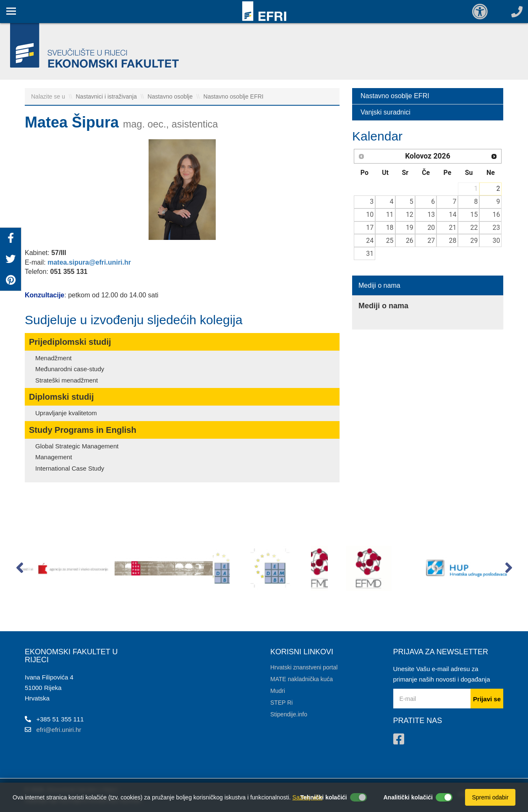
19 (410, 228)
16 (497, 215)
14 (453, 215)
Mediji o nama (379, 285)
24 (370, 241)
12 (410, 215)
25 (390, 241)
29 (474, 241)
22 (474, 228)
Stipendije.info (289, 714)
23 (497, 228)
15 (474, 215)
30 (497, 241)
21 (453, 228)
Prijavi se (487, 699)
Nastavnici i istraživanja (107, 96)
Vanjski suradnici (386, 112)
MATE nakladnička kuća (302, 679)
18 (390, 228)
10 (370, 215)
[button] (20, 570)
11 (390, 215)
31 (370, 254)
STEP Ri (281, 703)
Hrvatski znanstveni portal (304, 667)
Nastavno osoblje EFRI (234, 96)
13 (431, 215)
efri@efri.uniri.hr (59, 730)
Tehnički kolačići (323, 797)
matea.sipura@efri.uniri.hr (89, 262)
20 (431, 228)
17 (370, 228)
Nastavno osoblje (171, 96)
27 (431, 241)
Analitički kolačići (408, 797)
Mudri (278, 691)
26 (410, 241)
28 (453, 241)
